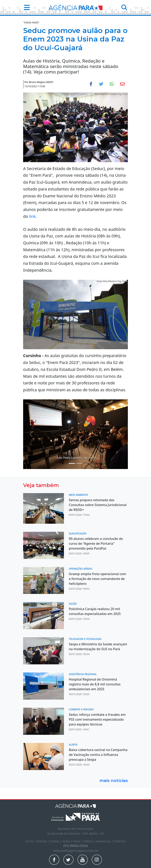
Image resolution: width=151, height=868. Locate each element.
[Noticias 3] (72, 463)
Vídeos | (89, 841)
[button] (26, 7)
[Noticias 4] (79, 463)
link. (33, 216)
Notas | (68, 841)
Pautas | (56, 841)
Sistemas (120, 841)
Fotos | (78, 841)
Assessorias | (105, 841)
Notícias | (43, 841)
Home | (31, 841)
